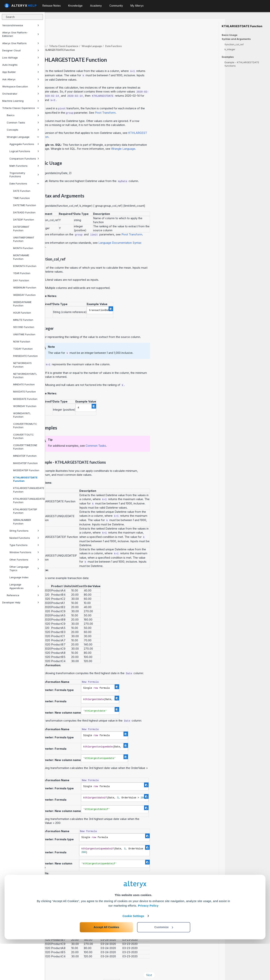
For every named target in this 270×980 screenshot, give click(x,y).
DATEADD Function (24, 212)
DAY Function (21, 280)
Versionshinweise (21, 25)
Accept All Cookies (106, 963)
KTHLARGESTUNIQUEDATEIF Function (28, 500)
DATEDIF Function (24, 220)
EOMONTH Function (25, 266)
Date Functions (24, 184)
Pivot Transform (150, 102)
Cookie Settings (133, 952)
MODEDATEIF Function (26, 470)
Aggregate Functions (24, 144)
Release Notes (52, 6)
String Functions (24, 531)
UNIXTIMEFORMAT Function (24, 239)
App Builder (21, 72)
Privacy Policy (148, 942)
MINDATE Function (24, 384)
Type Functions (24, 545)
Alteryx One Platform (21, 43)
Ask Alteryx (21, 79)
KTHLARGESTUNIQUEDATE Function (28, 490)
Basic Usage (230, 35)
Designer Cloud (21, 50)
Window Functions (24, 552)
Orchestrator (21, 94)
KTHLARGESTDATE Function (25, 479)
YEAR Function (22, 273)
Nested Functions (24, 538)
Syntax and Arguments (236, 39)
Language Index (19, 577)
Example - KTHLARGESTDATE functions (242, 64)
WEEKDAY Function (24, 295)
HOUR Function (22, 313)
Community (116, 6)
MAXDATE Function (25, 392)
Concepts (23, 130)
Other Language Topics (24, 568)
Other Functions (24, 560)
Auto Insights (21, 65)
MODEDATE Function (25, 399)
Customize (164, 963)
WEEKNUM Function (25, 288)
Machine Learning (21, 101)
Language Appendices (24, 586)
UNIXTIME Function (24, 334)
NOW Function (22, 342)
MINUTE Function (23, 320)
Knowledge (75, 6)
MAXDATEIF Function (25, 463)
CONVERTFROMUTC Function (25, 426)
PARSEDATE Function (25, 356)
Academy (96, 6)
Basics (23, 115)
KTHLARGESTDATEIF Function (25, 511)
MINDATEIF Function (25, 456)
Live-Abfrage (21, 58)
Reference (23, 595)
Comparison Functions (24, 159)
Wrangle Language (23, 137)
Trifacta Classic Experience (21, 108)
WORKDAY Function (25, 406)
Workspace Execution (21, 86)
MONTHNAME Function (21, 257)
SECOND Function (24, 327)
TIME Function (21, 198)
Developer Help (21, 602)
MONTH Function (23, 248)
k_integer (230, 49)
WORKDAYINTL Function (22, 415)
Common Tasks (23, 123)
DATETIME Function (25, 205)
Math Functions (24, 166)
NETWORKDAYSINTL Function (25, 375)
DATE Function (22, 191)
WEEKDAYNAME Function (22, 304)
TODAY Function (23, 349)
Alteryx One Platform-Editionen (21, 34)
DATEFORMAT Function (21, 228)
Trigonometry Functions (24, 175)
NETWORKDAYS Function (22, 365)
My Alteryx (137, 6)
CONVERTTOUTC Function (23, 436)
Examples (228, 57)
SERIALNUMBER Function (22, 522)
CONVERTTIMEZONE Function (25, 447)
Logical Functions (24, 151)
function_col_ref (234, 44)
